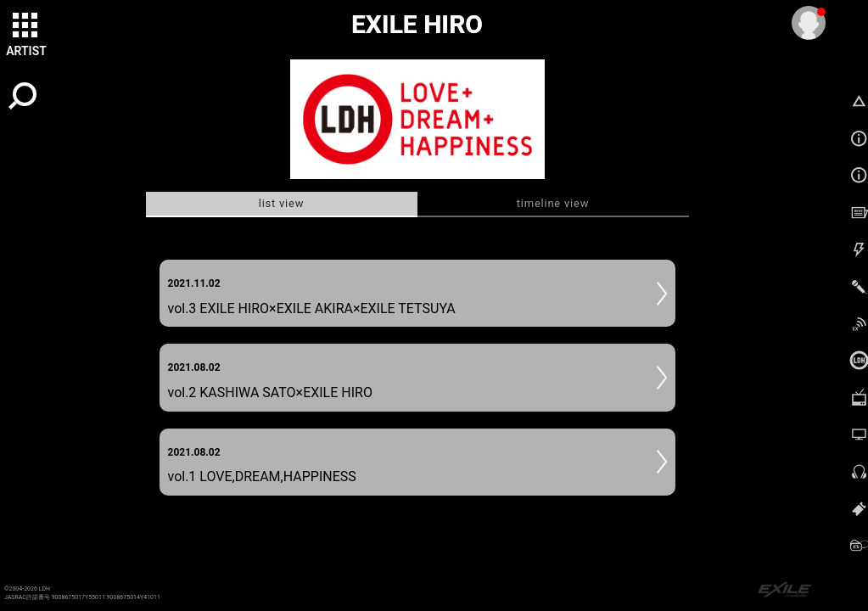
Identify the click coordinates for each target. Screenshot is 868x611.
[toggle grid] (26, 26)
